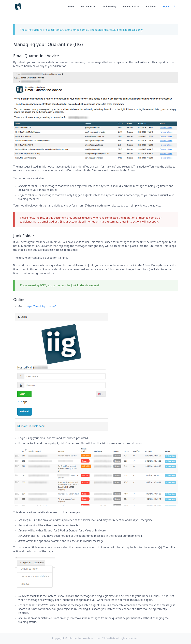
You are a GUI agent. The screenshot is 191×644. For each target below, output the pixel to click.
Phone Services (129, 6)
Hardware (150, 6)
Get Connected (85, 6)
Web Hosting (107, 6)
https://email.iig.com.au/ (41, 306)
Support (167, 6)
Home (66, 6)
